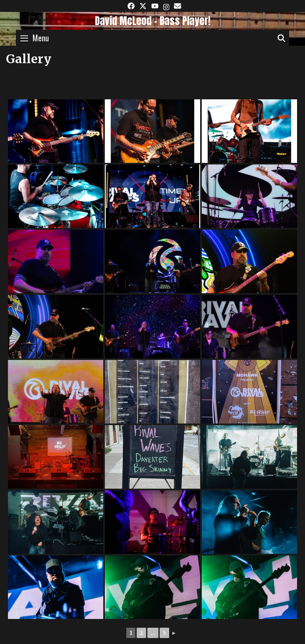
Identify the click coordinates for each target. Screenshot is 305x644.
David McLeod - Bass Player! (153, 21)
